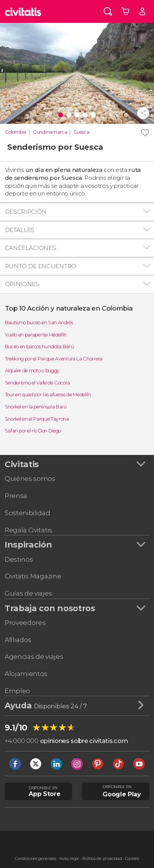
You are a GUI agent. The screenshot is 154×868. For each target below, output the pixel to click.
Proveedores (25, 622)
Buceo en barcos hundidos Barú (39, 347)
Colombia (16, 132)
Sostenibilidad (27, 513)
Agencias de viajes (34, 656)
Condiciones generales (35, 859)
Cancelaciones (30, 248)
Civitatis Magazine (33, 576)
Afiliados (18, 640)
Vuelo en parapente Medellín (36, 335)
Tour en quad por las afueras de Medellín (48, 395)
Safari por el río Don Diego (33, 431)
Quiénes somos (30, 478)
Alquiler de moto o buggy (32, 371)
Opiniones (22, 284)
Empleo (17, 691)
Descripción (26, 212)
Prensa (16, 496)
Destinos (19, 559)
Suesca (81, 132)
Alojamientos (26, 673)
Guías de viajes (28, 593)
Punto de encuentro (41, 266)
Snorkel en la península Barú (36, 407)
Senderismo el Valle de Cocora (38, 383)
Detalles (20, 230)
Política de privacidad (102, 859)
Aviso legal (69, 859)
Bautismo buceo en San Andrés (39, 323)
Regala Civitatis (28, 530)
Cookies (132, 859)
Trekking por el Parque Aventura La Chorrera (54, 359)
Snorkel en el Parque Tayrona (37, 419)
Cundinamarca (50, 132)
